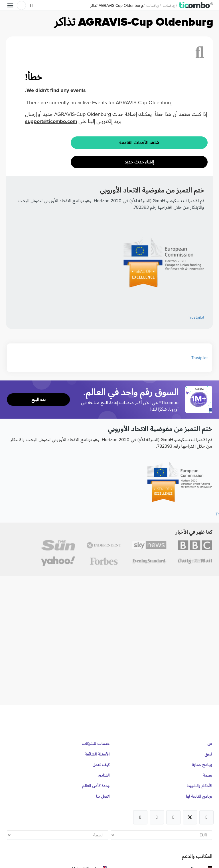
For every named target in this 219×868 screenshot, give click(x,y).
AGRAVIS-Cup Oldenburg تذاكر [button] (116, 5)
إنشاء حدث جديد (139, 162)
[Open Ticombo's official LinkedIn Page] (140, 817)
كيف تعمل (101, 765)
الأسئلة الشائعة (97, 754)
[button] (196, 5)
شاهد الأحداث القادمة (139, 143)
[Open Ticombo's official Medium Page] (157, 817)
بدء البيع (38, 399)
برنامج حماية (202, 765)
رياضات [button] (169, 5)
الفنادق (104, 775)
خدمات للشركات (96, 744)
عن (210, 744)
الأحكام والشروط (199, 786)
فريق (208, 754)
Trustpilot (196, 317)
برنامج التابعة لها (199, 796)
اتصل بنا (103, 796)
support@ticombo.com (51, 121)
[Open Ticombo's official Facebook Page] (199, 410)
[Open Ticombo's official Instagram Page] (173, 817)
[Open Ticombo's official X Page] (190, 817)
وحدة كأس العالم (96, 786)
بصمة (207, 775)
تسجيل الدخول (21, 5)
